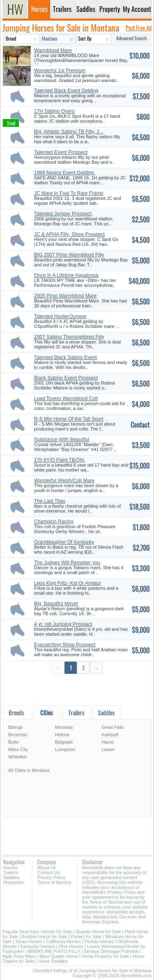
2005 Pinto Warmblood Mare (65, 296)
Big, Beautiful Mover (56, 604)
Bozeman (18, 735)
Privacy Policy (51, 877)
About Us (47, 868)
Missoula (64, 727)
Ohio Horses (71, 946)
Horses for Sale (57, 932)
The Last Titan (50, 501)
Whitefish (17, 757)
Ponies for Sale (86, 936)
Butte (14, 742)
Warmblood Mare (53, 50)
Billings (15, 727)
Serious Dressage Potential (111, 951)
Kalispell (110, 735)
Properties (14, 882)
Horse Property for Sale (105, 956)
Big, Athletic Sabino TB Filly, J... (69, 132)
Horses (10, 868)
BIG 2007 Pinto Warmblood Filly (69, 255)
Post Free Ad (139, 28)
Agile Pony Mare (19, 956)
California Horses (63, 941)
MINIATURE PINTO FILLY (54, 951)
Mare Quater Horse (59, 956)
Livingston (65, 749)
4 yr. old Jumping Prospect (63, 624)
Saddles (11, 877)
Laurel (108, 749)
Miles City (18, 749)
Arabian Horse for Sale (44, 936)
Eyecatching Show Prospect (65, 645)
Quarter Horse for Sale (98, 932)
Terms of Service (54, 882)
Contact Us (48, 872)
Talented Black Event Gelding (66, 91)
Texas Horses (29, 941)
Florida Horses (99, 941)
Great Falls (113, 727)
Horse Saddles (53, 961)
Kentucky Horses (38, 946)
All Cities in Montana (29, 770)
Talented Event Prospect (61, 152)
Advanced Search (131, 38)
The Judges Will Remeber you (67, 563)
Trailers (11, 872)
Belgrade (64, 742)
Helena (62, 735)
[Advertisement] (77, 689)
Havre (107, 742)
